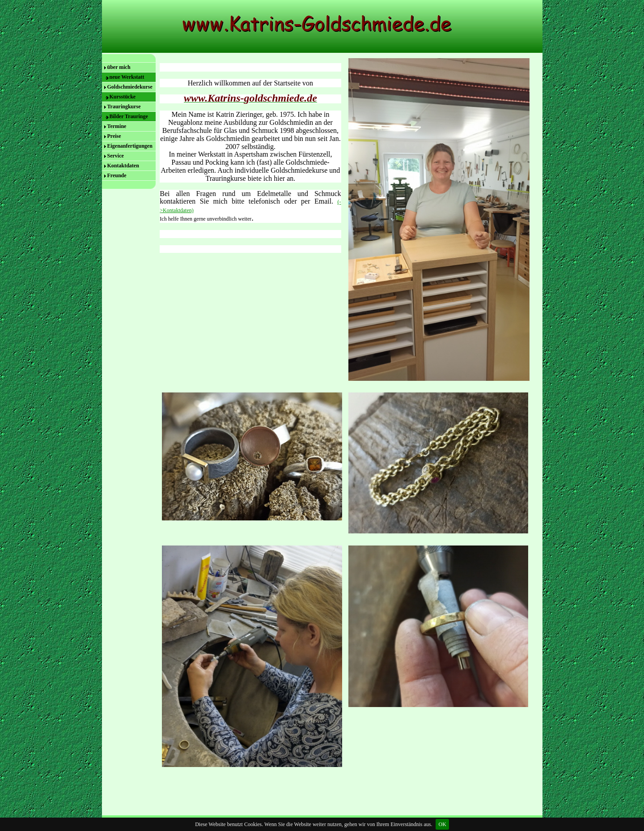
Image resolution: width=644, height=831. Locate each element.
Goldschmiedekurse (130, 87)
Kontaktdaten (123, 166)
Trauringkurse (124, 107)
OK (442, 824)
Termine (117, 126)
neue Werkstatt (127, 77)
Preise (114, 136)
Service (116, 156)
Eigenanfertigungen (130, 146)
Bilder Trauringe (129, 116)
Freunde (117, 175)
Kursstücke (123, 97)
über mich (119, 67)
